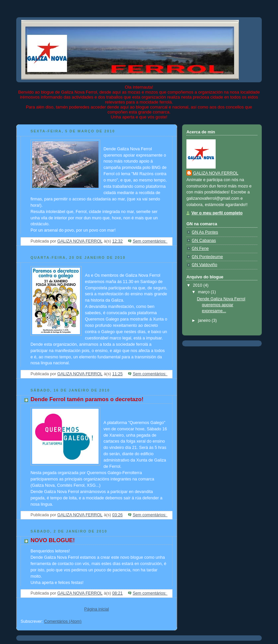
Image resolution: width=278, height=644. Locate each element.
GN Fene (200, 249)
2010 (198, 285)
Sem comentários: (150, 241)
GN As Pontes (205, 232)
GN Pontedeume (207, 257)
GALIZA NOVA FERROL (216, 173)
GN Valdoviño (205, 265)
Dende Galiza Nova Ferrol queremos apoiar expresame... (221, 305)
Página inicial (97, 609)
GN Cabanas (204, 241)
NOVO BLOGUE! (53, 540)
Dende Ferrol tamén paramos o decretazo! (87, 399)
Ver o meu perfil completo (217, 213)
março (205, 292)
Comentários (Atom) (63, 621)
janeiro (205, 321)
